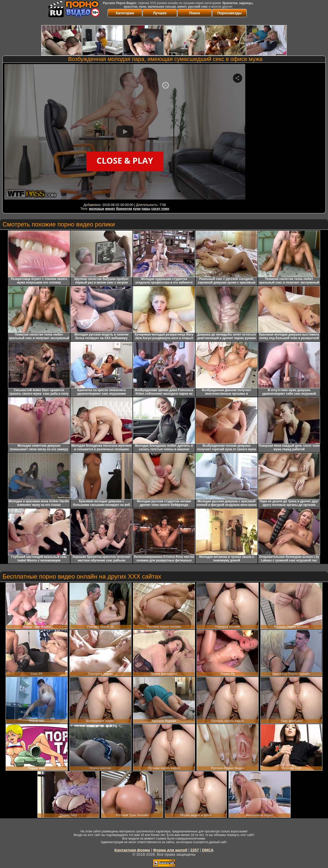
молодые (97, 209)
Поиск (194, 13)
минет (110, 209)
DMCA (208, 850)
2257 (195, 850)
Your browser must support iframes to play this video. (125, 133)
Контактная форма (132, 850)
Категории (125, 13)
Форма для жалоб (170, 850)
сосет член (160, 209)
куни (137, 209)
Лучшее (160, 13)
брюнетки (124, 209)
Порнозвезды (229, 13)
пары (146, 209)
